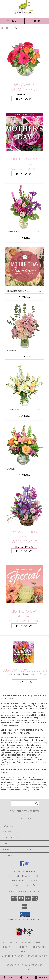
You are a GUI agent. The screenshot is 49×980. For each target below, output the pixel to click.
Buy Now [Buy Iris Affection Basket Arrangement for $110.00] (24, 551)
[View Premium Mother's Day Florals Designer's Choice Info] (24, 266)
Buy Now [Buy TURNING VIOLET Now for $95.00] (24, 238)
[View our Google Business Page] (27, 865)
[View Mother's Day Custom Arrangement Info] (24, 132)
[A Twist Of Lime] (25, 14)
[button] (25, 915)
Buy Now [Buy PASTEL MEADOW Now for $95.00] (24, 416)
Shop (12, 21)
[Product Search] (25, 803)
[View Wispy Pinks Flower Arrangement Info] (24, 326)
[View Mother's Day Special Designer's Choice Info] (24, 584)
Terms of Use (24, 970)
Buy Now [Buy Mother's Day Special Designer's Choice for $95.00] (24, 626)
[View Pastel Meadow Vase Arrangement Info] (24, 385)
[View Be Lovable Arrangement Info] (24, 58)
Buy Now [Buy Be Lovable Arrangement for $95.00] (24, 98)
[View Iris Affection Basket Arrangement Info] (24, 505)
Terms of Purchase (32, 965)
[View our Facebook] (22, 865)
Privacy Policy (13, 965)
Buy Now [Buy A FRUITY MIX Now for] (24, 475)
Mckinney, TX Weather (13, 956)
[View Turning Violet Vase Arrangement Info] (24, 207)
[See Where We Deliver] (24, 818)
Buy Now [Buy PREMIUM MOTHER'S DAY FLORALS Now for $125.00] (24, 297)
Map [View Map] (24, 977)
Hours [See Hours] (41, 977)
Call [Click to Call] (8, 977)
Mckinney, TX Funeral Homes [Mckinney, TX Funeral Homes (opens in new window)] (17, 942)
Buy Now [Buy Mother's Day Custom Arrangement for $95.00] (24, 174)
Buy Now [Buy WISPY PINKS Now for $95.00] (24, 357)
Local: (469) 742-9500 (24, 885)
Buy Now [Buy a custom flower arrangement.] (25, 682)
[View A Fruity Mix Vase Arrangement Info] (24, 444)
